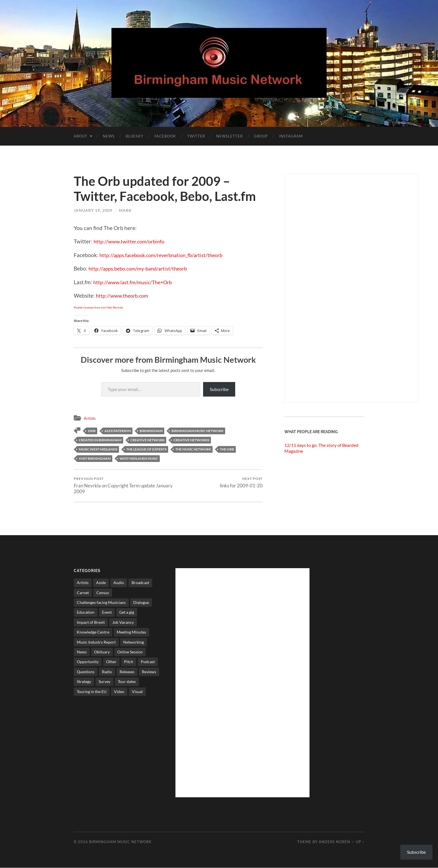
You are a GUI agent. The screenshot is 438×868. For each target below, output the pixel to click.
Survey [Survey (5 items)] (104, 682)
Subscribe (219, 389)
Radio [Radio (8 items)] (107, 672)
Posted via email (84, 307)
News (109, 136)
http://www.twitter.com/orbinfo (131, 241)
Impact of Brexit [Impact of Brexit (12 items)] (91, 622)
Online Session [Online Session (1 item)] (130, 652)
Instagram (291, 136)
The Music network (193, 449)
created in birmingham (100, 440)
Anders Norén (335, 842)
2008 (92, 431)
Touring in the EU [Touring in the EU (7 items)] (92, 692)
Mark (125, 210)
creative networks (191, 440)
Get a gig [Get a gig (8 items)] (127, 612)
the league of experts (146, 449)
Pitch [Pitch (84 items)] (129, 662)
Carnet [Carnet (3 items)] (83, 593)
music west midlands (98, 449)
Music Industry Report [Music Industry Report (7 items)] (96, 642)
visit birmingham (95, 458)
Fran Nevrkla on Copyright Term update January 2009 (120, 485)
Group (261, 136)
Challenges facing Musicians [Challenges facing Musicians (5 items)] (101, 603)
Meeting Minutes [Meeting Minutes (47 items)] (131, 632)
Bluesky (135, 136)
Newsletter (229, 136)
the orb (227, 449)
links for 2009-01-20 (241, 482)
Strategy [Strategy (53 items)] (84, 682)
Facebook (165, 136)
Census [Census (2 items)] (103, 593)
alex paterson (118, 431)
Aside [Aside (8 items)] (101, 583)
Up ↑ (360, 842)
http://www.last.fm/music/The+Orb (135, 282)
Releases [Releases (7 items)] (127, 672)
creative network (147, 440)
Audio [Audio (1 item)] (119, 583)
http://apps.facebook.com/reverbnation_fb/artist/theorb (165, 255)
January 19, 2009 (93, 210)
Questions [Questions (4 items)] (86, 672)
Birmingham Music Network (120, 842)
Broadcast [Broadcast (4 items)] (140, 583)
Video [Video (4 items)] (119, 692)
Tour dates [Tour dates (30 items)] (127, 682)
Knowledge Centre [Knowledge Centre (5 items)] (93, 632)
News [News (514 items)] (82, 652)
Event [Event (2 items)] (107, 612)
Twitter (196, 136)
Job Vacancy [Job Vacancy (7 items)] (123, 622)
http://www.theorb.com (124, 296)
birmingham (151, 431)
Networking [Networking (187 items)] (134, 642)
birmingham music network (197, 431)
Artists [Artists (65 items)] (83, 583)
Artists (90, 418)
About (81, 136)
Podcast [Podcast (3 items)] (148, 662)
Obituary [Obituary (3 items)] (102, 652)
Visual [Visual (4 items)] (137, 692)
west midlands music (139, 458)
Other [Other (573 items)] (111, 662)
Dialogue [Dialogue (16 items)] (141, 603)
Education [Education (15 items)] (86, 612)
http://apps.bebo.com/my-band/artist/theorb (141, 268)
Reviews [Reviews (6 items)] (149, 672)
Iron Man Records (112, 307)
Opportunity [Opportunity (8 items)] (88, 662)
